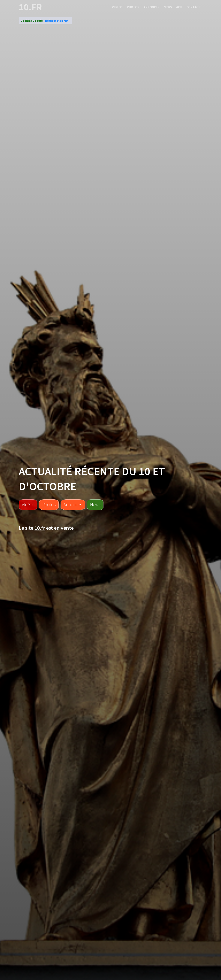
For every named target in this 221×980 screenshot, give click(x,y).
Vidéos (28, 504)
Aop (179, 7)
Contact (193, 7)
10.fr (30, 7)
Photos (133, 7)
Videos (117, 7)
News (168, 7)
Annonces (151, 7)
